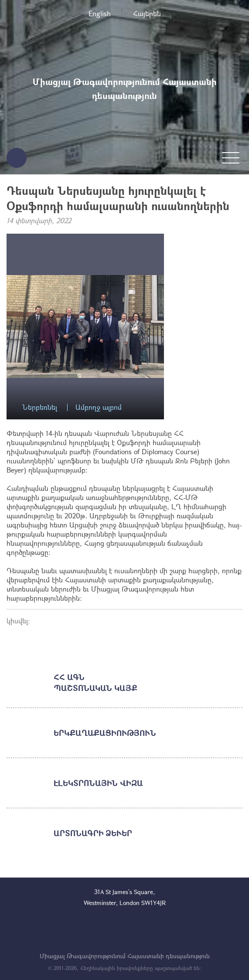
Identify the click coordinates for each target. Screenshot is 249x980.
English (100, 13)
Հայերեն (147, 13)
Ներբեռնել (40, 407)
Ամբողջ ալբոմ (99, 407)
